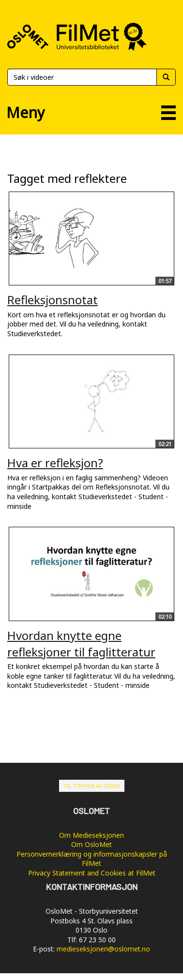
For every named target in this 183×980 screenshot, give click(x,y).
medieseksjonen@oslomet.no (103, 949)
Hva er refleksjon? (55, 463)
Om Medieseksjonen (91, 835)
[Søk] (82, 77)
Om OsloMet (91, 844)
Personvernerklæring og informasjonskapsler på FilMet (92, 859)
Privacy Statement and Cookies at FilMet (92, 873)
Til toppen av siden (92, 786)
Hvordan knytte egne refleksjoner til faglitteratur (81, 644)
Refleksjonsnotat (53, 300)
